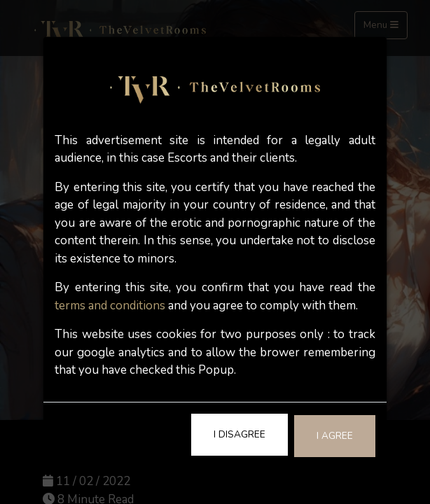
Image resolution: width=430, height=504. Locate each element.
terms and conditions (110, 306)
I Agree (335, 436)
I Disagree (240, 434)
